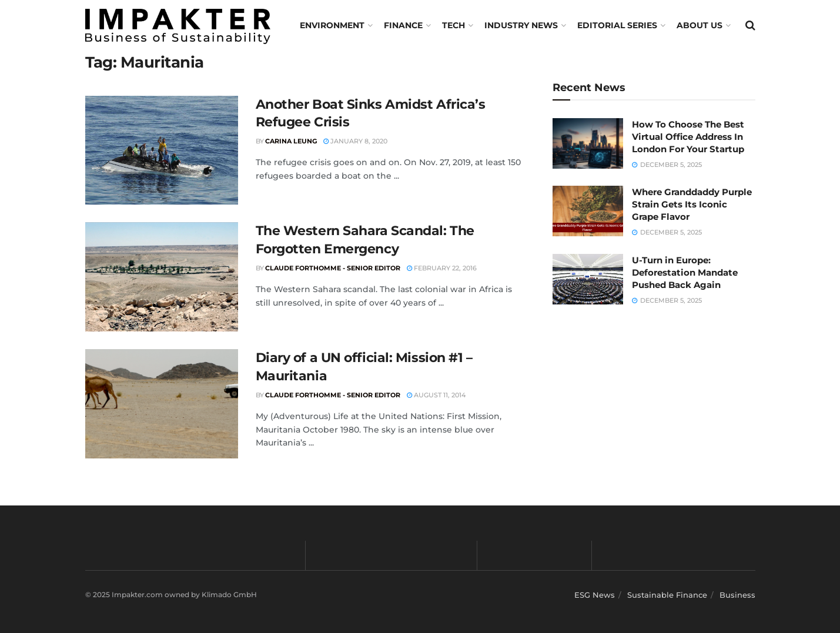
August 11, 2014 (436, 395)
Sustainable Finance (667, 595)
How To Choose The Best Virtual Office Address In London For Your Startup (688, 137)
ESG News (595, 595)
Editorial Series (617, 25)
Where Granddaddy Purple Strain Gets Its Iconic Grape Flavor (692, 204)
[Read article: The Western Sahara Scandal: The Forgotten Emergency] (162, 277)
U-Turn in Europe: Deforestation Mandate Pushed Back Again (685, 272)
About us (700, 25)
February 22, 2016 (442, 268)
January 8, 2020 (355, 141)
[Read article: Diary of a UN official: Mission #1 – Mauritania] (162, 404)
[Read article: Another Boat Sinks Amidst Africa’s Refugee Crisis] (162, 150)
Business (737, 595)
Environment (332, 25)
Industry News (521, 25)
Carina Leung (291, 141)
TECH (454, 25)
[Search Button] (750, 25)
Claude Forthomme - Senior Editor (333, 268)
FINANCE (403, 25)
